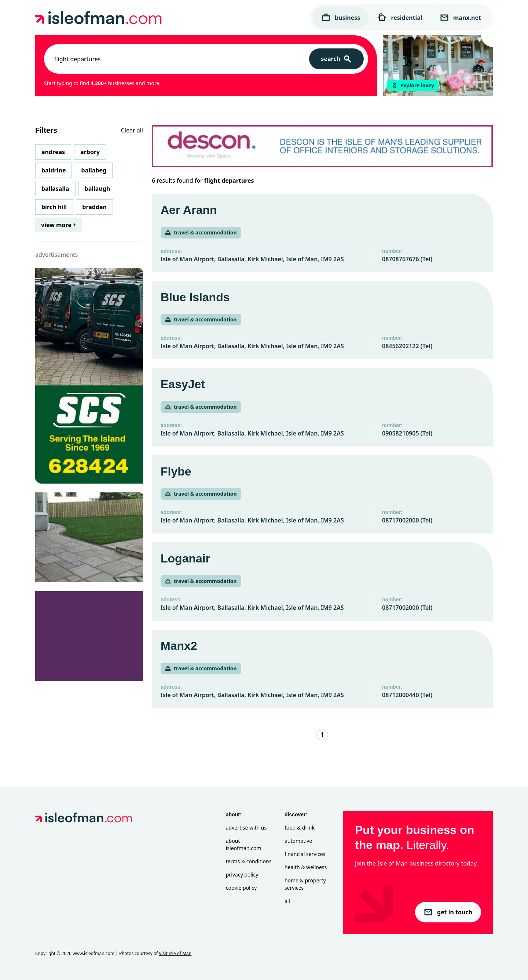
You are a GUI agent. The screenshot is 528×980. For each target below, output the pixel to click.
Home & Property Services (305, 884)
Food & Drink (300, 828)
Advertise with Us (246, 828)
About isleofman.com (244, 844)
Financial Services (305, 854)
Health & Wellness (306, 867)
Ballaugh (98, 189)
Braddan (94, 207)
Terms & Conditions (249, 861)
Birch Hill (54, 207)
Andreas (53, 152)
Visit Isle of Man (175, 953)
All (287, 901)
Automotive (298, 841)
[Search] (336, 59)
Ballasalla (55, 189)
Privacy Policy (242, 875)
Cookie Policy (241, 888)
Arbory (90, 152)
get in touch (448, 912)
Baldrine (54, 170)
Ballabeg (94, 170)
